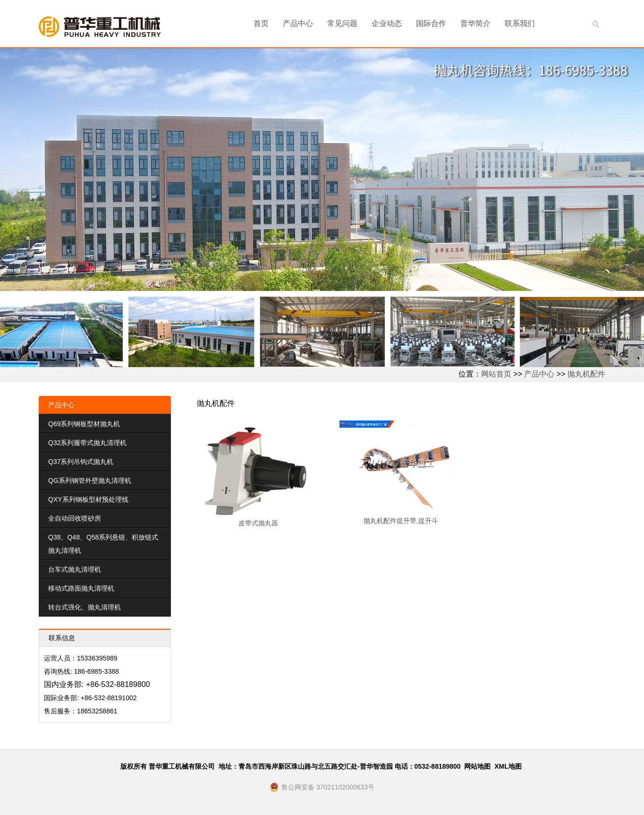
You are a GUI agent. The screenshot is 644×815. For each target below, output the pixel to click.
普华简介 (475, 23)
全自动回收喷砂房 (75, 518)
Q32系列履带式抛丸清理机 (87, 443)
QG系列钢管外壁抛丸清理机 (90, 480)
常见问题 (342, 23)
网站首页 (496, 374)
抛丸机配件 (586, 374)
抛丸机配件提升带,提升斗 (401, 521)
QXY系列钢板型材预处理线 (88, 499)
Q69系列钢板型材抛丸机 (84, 424)
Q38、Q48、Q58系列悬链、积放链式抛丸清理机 (103, 544)
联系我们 (520, 23)
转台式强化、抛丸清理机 (85, 607)
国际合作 (431, 23)
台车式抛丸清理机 (75, 569)
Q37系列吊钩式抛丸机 (81, 462)
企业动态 (387, 23)
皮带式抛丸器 (258, 523)
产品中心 (298, 23)
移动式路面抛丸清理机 (81, 588)
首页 (261, 23)
